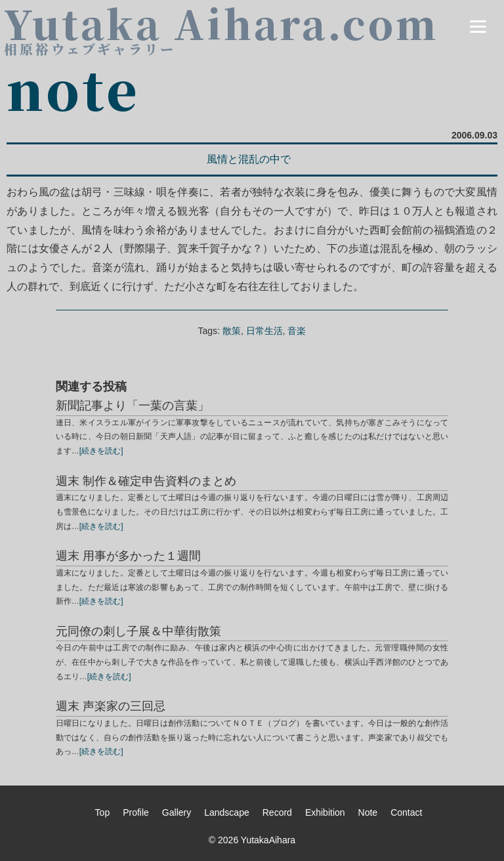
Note (368, 812)
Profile (136, 812)
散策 (232, 331)
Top (103, 812)
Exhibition (325, 812)
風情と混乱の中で (249, 159)
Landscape (227, 812)
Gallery (177, 812)
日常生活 (264, 331)
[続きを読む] (101, 451)
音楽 (297, 331)
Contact (406, 812)
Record (277, 812)
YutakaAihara (268, 840)
